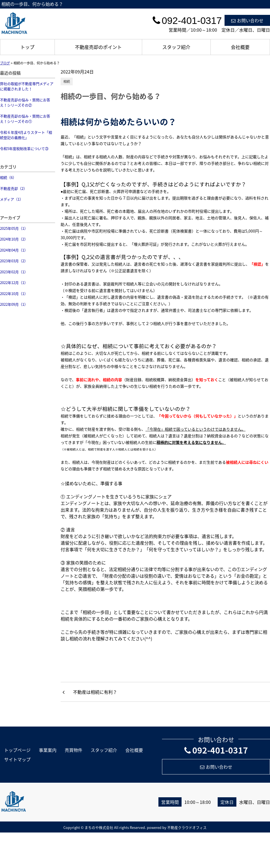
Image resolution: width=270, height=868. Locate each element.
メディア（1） (12, 199)
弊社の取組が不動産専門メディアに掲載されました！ (27, 86)
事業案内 (48, 750)
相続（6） (8, 177)
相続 (67, 81)
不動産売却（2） (13, 188)
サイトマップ (17, 759)
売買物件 (74, 750)
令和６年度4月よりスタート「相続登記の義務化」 (26, 135)
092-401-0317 (216, 750)
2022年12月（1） (14, 282)
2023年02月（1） (14, 272)
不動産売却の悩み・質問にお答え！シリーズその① (25, 119)
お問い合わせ (247, 20)
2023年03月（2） (14, 261)
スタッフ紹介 (176, 47)
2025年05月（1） (14, 228)
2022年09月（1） (14, 304)
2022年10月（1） (14, 294)
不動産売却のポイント (98, 47)
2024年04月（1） (14, 250)
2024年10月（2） (14, 239)
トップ (27, 47)
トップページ (17, 750)
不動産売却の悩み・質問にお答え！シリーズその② (25, 103)
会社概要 (240, 47)
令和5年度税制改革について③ (24, 148)
